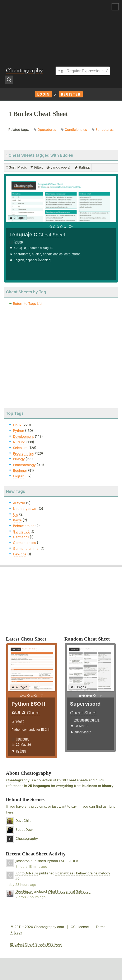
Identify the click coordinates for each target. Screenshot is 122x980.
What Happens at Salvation (69, 891)
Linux (17, 425)
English (19, 260)
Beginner (20, 470)
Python (18, 431)
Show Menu (115, 7)
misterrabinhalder (87, 720)
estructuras (72, 254)
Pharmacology (24, 465)
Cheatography (18, 780)
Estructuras (105, 130)
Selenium (20, 448)
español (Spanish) (39, 260)
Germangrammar (26, 549)
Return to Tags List (28, 304)
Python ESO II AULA (62, 861)
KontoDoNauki (27, 873)
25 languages (39, 786)
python (21, 751)
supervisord (83, 732)
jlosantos (22, 739)
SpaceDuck (25, 830)
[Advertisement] (61, 31)
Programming (24, 453)
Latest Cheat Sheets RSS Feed (36, 944)
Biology (19, 459)
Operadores (47, 130)
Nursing (19, 442)
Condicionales (76, 130)
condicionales (53, 254)
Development (23, 436)
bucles (36, 254)
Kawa (17, 520)
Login (43, 94)
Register (71, 94)
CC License (80, 927)
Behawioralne (24, 526)
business (90, 786)
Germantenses (24, 543)
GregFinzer (24, 891)
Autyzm (19, 503)
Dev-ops (20, 554)
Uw (16, 514)
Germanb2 (21, 531)
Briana (18, 242)
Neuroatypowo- (25, 509)
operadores (22, 254)
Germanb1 (21, 537)
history (108, 786)
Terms (100, 927)
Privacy (16, 932)
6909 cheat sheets (72, 780)
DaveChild (24, 821)
